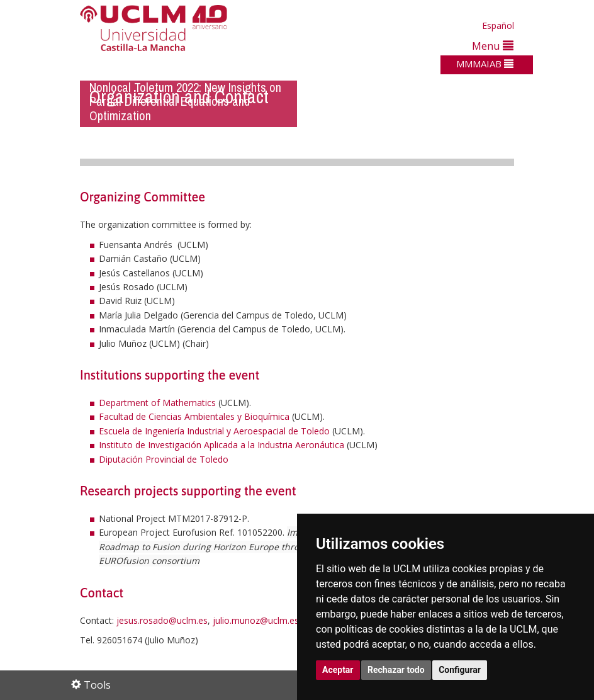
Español (498, 25)
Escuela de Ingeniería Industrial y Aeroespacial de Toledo (214, 431)
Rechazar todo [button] (396, 670)
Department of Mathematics (157, 403)
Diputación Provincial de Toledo (164, 459)
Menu (493, 46)
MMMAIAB (485, 64)
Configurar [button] (460, 670)
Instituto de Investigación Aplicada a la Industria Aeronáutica (221, 445)
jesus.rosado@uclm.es (162, 620)
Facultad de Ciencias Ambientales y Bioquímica (194, 416)
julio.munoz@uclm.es (256, 620)
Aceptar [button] (338, 670)
